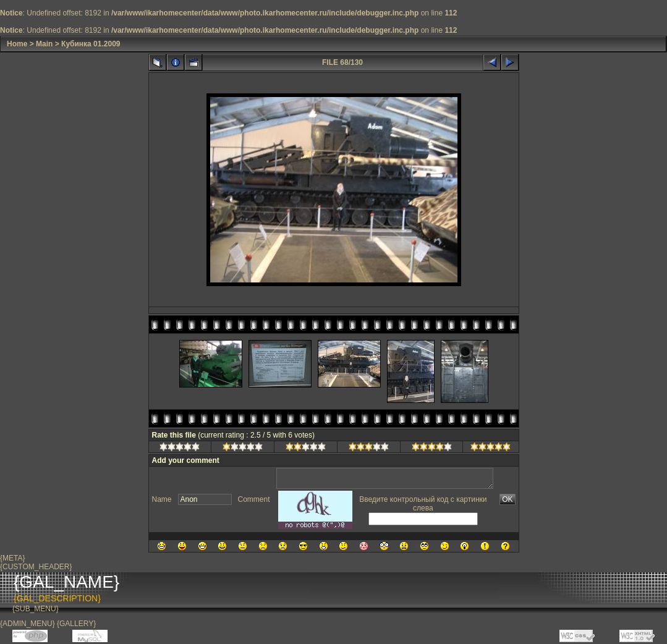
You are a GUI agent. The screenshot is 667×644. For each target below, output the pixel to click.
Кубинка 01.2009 (91, 44)
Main (44, 44)
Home (17, 44)
